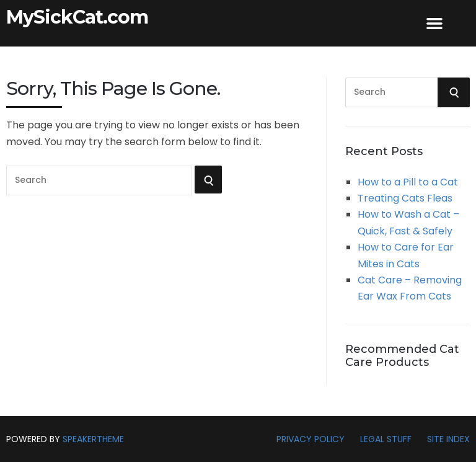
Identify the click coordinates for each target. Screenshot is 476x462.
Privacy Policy (311, 439)
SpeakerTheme (93, 439)
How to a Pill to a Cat (408, 182)
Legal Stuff (386, 439)
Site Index (448, 439)
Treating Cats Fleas (405, 198)
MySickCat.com (77, 17)
